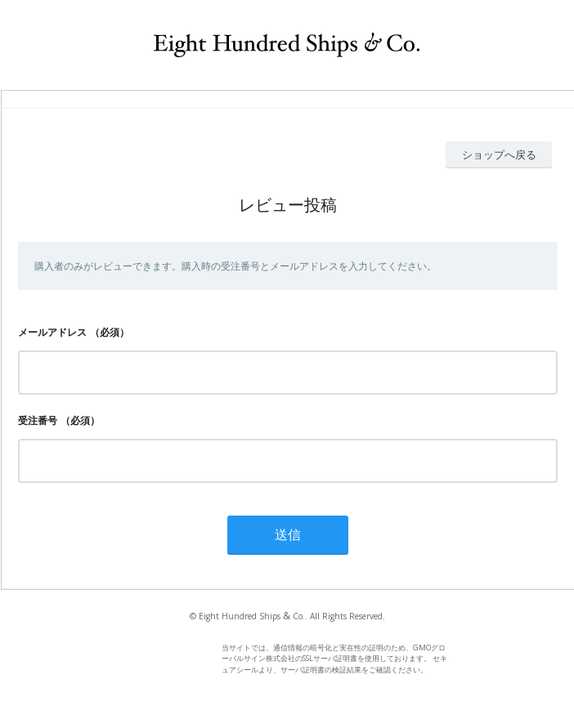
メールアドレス (52, 332)
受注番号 (38, 420)
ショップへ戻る (499, 154)
